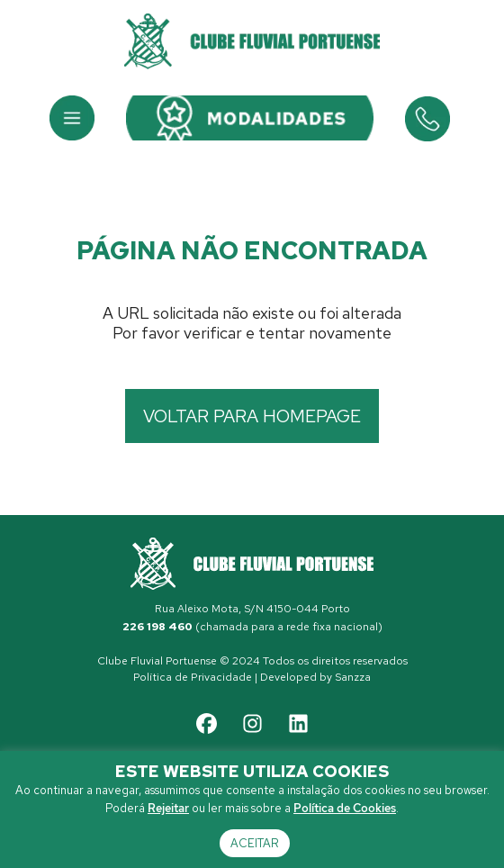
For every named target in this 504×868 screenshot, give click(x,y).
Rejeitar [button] (168, 808)
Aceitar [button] (255, 843)
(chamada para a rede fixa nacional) (252, 627)
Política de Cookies (345, 808)
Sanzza (353, 677)
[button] (72, 118)
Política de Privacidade (193, 677)
